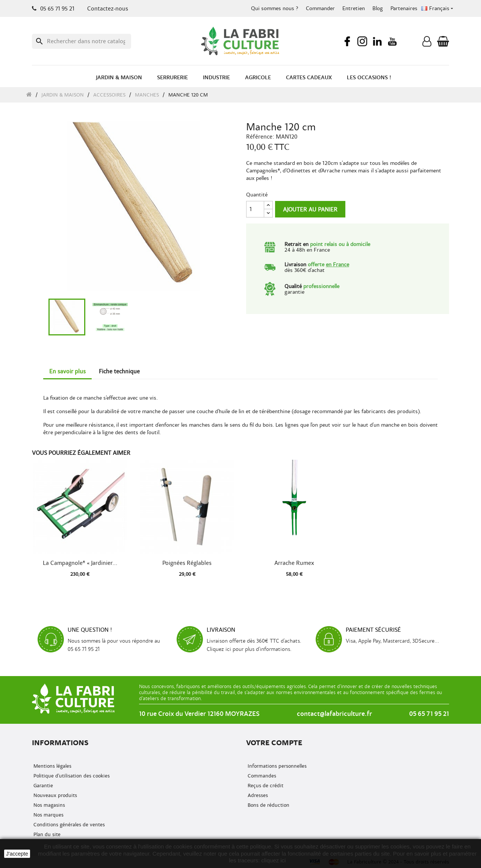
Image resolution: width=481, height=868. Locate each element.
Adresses (257, 795)
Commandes (261, 776)
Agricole (258, 78)
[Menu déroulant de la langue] (438, 9)
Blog (378, 8)
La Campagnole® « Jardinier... (80, 563)
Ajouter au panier (310, 210)
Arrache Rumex (294, 563)
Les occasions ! (369, 78)
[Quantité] (255, 209)
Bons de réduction (268, 805)
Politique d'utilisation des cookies (71, 776)
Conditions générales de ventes (68, 825)
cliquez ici (273, 860)
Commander (320, 8)
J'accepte (17, 854)
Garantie (42, 786)
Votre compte (274, 743)
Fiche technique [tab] (119, 371)
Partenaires (404, 8)
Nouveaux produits (54, 795)
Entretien (354, 8)
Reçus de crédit (265, 786)
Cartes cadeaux (309, 78)
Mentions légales (52, 766)
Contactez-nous (108, 9)
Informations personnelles (276, 766)
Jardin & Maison (119, 78)
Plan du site (46, 834)
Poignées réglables (187, 563)
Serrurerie (172, 78)
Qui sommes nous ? (275, 8)
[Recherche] (82, 41)
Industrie (216, 78)
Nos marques (48, 815)
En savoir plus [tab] (67, 371)
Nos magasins (48, 805)
